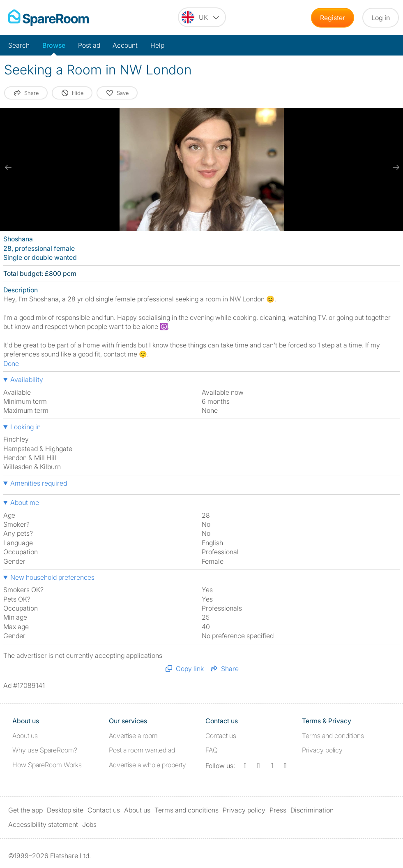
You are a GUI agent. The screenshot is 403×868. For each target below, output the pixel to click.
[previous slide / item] (8, 167)
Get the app (25, 810)
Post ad (89, 45)
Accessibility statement (43, 824)
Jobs (89, 824)
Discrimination (312, 810)
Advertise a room (133, 736)
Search (19, 45)
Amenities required (39, 483)
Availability (27, 380)
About (25, 736)
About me (25, 502)
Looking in (25, 427)
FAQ (212, 750)
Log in (381, 18)
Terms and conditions (333, 736)
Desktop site (65, 810)
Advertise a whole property (147, 765)
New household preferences (52, 577)
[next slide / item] (395, 167)
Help (157, 45)
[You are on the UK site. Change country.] (202, 17)
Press (278, 810)
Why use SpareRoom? (45, 750)
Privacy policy (322, 750)
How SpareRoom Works (47, 765)
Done (11, 363)
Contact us (221, 736)
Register (333, 18)
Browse (54, 45)
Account (125, 45)
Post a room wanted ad (142, 750)
